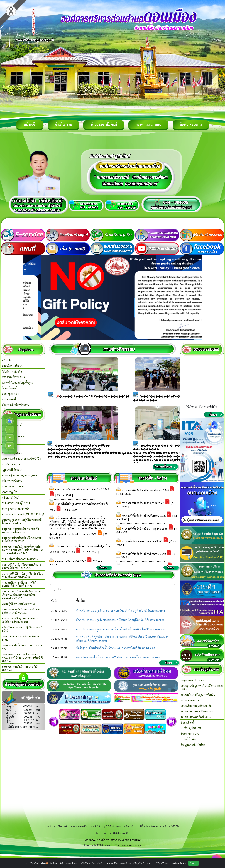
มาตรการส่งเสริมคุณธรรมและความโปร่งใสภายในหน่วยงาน (20, 620)
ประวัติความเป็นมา (12, 366)
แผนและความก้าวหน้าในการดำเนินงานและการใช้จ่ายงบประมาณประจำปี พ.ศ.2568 (22, 657)
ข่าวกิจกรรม (63, 124)
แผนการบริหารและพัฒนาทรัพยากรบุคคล (21, 638)
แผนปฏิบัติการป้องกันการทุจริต (19, 604)
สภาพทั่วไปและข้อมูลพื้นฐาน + (19, 382)
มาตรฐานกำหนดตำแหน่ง (15, 508)
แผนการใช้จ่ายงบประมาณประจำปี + (22, 458)
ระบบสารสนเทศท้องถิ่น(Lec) (196, 717)
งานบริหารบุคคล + (12, 453)
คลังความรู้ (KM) (11, 497)
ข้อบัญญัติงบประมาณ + (15, 436)
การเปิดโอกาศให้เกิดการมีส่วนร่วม (20, 559)
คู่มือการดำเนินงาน (12, 481)
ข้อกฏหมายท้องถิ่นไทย (193, 745)
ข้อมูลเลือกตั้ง (188, 722)
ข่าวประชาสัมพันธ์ (104, 124)
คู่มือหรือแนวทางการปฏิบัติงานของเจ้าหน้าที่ (23, 629)
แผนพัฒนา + (9, 431)
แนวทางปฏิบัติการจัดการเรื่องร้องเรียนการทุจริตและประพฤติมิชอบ (22, 575)
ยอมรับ (194, 863)
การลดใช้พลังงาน (190, 739)
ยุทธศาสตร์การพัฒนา (13, 377)
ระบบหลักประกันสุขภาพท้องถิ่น (198, 695)
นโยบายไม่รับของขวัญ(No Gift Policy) (23, 514)
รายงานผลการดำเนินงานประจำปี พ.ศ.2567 (20, 668)
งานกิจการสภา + (11, 447)
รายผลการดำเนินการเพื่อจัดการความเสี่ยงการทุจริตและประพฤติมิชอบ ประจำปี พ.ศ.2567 (22, 595)
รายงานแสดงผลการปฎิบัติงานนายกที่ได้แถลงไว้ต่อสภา (22, 521)
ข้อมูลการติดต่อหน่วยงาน (15, 405)
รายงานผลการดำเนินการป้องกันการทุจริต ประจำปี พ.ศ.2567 (21, 611)
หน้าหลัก (30, 124)
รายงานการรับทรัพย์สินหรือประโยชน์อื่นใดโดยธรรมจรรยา (22, 539)
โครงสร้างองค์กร (11, 388)
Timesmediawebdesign (129, 845)
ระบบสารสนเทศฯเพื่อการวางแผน (199, 711)
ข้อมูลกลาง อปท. (190, 733)
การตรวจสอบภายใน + (14, 486)
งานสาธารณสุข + (11, 464)
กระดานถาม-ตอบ (148, 124)
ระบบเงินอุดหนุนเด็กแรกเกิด (196, 706)
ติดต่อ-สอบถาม (191, 124)
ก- (10, 429)
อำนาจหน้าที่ (9, 399)
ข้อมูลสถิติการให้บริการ (193, 680)
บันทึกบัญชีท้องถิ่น (191, 728)
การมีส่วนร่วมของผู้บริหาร (16, 503)
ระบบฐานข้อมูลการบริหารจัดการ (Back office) (202, 687)
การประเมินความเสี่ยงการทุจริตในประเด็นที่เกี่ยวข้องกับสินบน (20, 584)
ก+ (10, 446)
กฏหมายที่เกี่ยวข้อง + (13, 470)
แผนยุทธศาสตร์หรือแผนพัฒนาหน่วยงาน (22, 647)
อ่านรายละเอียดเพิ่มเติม (175, 863)
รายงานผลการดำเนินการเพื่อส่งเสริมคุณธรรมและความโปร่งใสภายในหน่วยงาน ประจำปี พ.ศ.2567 (23, 550)
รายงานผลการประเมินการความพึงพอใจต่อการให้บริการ (20, 530)
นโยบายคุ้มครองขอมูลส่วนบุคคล (19, 475)
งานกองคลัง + (9, 442)
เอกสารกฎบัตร (10, 492)
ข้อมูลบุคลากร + (11, 394)
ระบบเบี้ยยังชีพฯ (190, 700)
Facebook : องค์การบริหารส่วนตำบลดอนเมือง (113, 840)
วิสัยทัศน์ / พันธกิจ (12, 371)
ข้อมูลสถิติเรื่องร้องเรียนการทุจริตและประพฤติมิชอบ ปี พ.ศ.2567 (22, 566)
